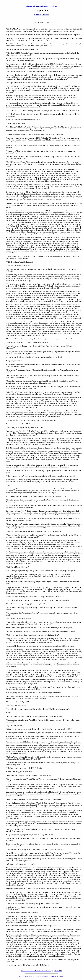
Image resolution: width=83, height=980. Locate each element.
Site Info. (53, 976)
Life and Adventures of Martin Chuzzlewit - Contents (36, 971)
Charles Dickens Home (41, 976)
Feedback (62, 976)
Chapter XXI (58, 971)
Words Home (28, 976)
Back (20, 976)
